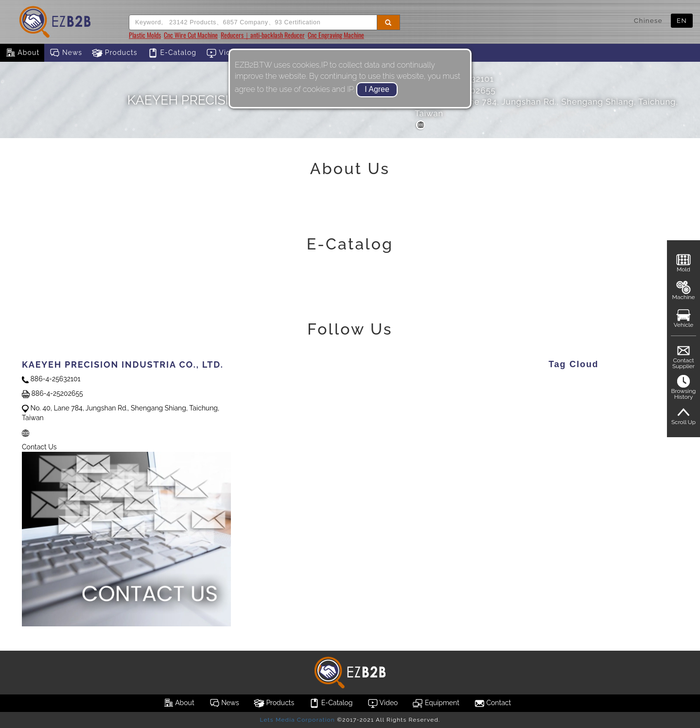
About (22, 53)
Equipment (436, 703)
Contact (492, 703)
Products (115, 53)
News (66, 53)
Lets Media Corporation (297, 720)
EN (682, 20)
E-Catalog (172, 53)
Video (223, 53)
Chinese (648, 20)
